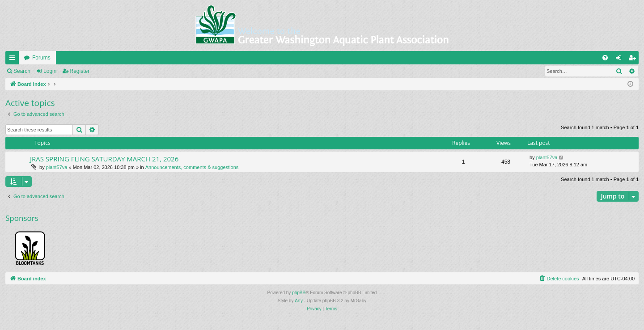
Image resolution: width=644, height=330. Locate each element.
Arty (299, 301)
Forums (41, 58)
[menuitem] (605, 58)
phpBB (299, 293)
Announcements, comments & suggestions (192, 167)
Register (80, 71)
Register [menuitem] (634, 59)
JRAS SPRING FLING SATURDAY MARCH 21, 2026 (104, 159)
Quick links (14, 59)
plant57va (57, 167)
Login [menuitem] (621, 59)
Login (50, 71)
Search (22, 71)
